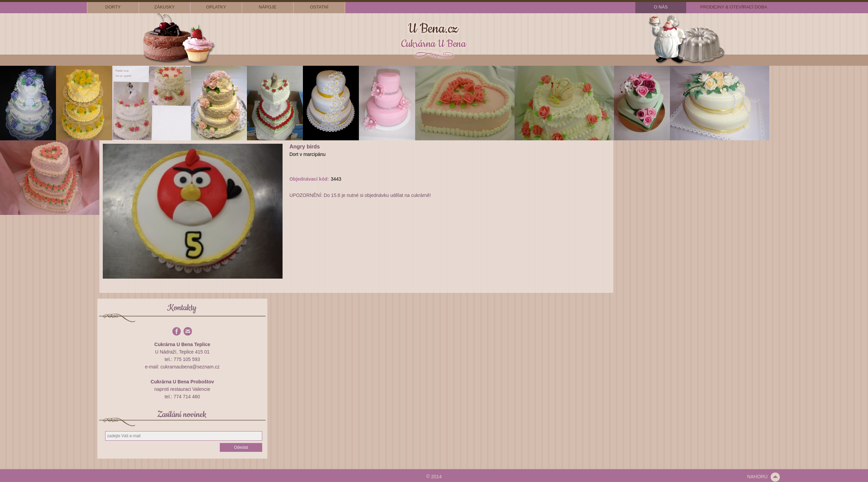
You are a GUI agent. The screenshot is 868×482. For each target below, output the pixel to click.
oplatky (216, 7)
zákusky (165, 7)
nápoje (268, 7)
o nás (661, 7)
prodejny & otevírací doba (734, 7)
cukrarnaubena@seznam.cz (190, 367)
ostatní (319, 7)
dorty (113, 7)
